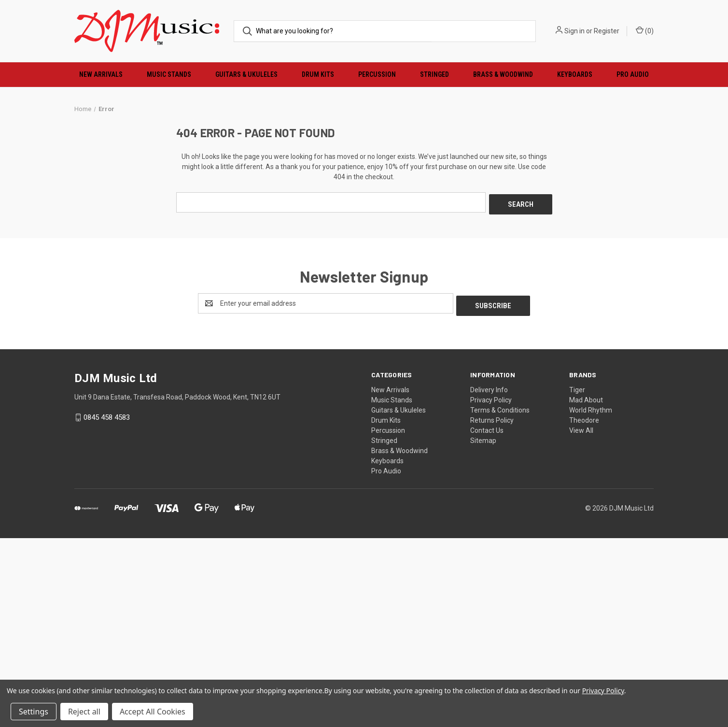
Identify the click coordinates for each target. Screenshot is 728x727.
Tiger (577, 579)
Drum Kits (318, 74)
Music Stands (169, 74)
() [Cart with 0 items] (645, 30)
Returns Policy (492, 610)
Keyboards (575, 74)
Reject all (84, 712)
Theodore (584, 610)
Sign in (574, 31)
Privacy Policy (491, 589)
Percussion (377, 74)
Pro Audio (633, 74)
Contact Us (487, 620)
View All (581, 620)
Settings (34, 712)
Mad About (586, 589)
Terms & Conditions (500, 599)
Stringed (434, 74)
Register (607, 31)
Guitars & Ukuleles (246, 74)
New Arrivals (101, 74)
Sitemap (483, 630)
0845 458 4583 (107, 607)
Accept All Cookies (153, 712)
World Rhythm (591, 599)
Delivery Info (489, 579)
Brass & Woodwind (503, 74)
